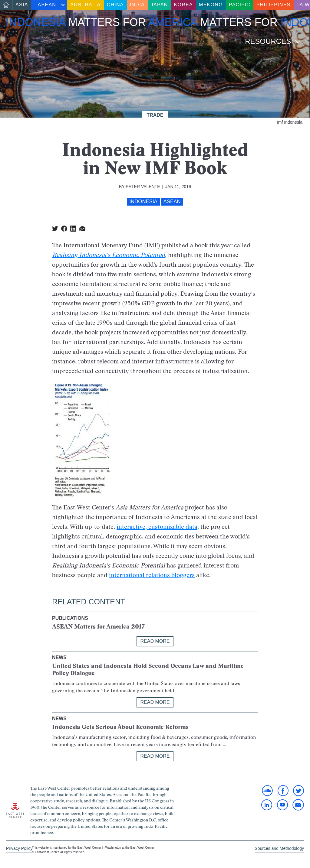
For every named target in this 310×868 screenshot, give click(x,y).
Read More (155, 641)
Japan (159, 5)
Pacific (240, 5)
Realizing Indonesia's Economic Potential (109, 255)
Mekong (211, 5)
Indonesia (143, 202)
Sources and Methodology (279, 848)
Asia (22, 5)
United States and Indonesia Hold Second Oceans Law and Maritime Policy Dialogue (148, 669)
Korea (183, 5)
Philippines (274, 5)
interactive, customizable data (157, 527)
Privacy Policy (19, 848)
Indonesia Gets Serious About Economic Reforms (120, 727)
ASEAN (47, 5)
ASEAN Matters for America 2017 (98, 626)
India (137, 5)
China (115, 5)
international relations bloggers (152, 575)
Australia (85, 5)
